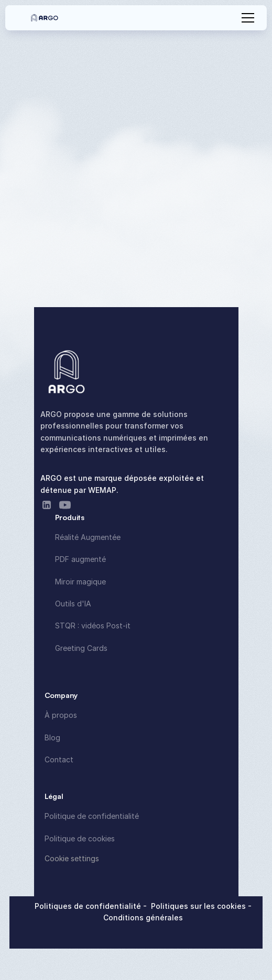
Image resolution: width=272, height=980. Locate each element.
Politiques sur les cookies (199, 906)
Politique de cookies (80, 838)
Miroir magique (80, 582)
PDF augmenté (80, 559)
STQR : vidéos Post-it (93, 626)
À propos (61, 715)
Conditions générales (143, 917)
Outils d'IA (73, 604)
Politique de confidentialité (92, 816)
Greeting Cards (81, 648)
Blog (52, 737)
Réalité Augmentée (88, 537)
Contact (59, 759)
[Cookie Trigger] (72, 859)
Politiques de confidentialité (89, 906)
